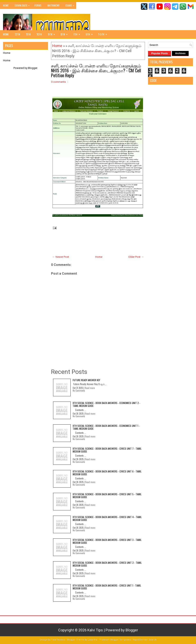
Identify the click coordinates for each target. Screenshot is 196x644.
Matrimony (53, 5)
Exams (71, 5)
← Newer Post (61, 257)
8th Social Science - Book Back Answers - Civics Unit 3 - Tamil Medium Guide (107, 541)
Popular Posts (160, 53)
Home (6, 5)
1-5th (104, 33)
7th (78, 33)
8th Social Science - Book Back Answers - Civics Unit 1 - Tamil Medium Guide (107, 587)
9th (53, 33)
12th (17, 34)
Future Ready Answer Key (86, 380)
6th (91, 33)
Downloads (23, 5)
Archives (180, 53)
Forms (38, 5)
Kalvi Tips (95, 630)
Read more (90, 388)
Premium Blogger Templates (115, 640)
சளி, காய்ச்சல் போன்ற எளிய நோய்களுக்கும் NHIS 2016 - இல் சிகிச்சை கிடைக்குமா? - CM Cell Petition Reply (96, 70)
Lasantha (93, 640)
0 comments (58, 82)
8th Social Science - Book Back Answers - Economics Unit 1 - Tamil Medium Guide (106, 427)
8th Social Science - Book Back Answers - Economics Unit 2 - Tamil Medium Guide (106, 404)
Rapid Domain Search (145, 640)
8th (65, 33)
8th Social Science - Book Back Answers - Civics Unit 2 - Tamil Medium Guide (107, 564)
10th (39, 34)
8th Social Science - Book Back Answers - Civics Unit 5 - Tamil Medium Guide (107, 496)
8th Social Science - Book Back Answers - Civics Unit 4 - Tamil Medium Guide (107, 518)
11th (28, 34)
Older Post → (136, 257)
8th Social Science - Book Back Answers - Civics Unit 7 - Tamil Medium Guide (107, 450)
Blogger (33, 68)
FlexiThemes (58, 640)
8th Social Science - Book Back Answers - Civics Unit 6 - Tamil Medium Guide (107, 473)
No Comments (79, 391)
